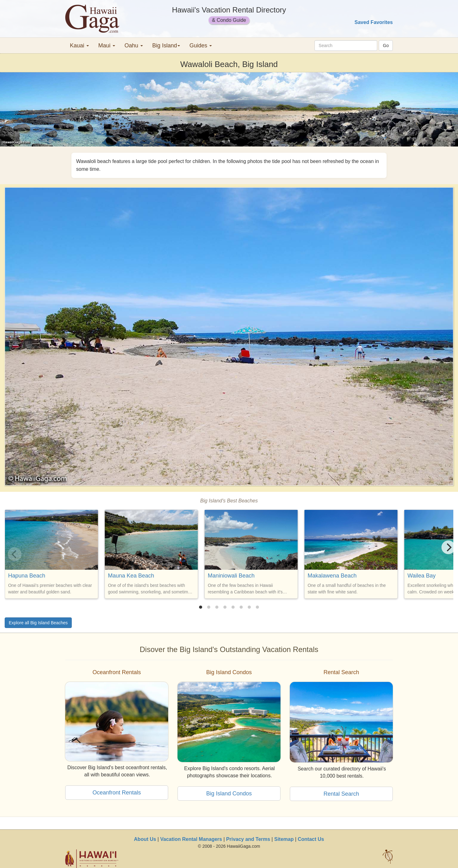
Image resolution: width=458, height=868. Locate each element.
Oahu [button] (134, 46)
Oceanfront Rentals (117, 793)
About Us (145, 839)
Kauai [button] (79, 46)
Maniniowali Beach (231, 576)
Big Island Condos (229, 794)
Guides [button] (201, 46)
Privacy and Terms (248, 839)
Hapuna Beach (27, 576)
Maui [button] (107, 46)
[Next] (448, 547)
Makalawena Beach (332, 576)
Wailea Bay (421, 576)
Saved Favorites (374, 22)
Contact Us (311, 839)
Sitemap (284, 839)
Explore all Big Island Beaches (38, 623)
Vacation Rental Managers (191, 839)
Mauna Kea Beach (131, 576)
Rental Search (341, 794)
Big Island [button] (166, 46)
